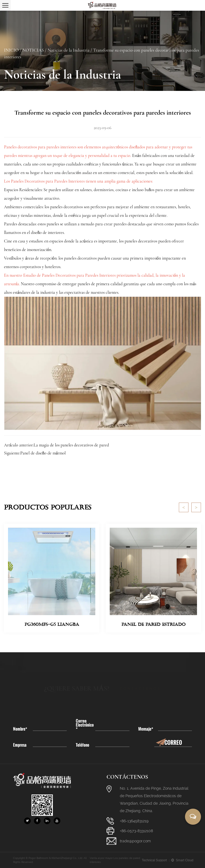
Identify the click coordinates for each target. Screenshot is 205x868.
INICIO (11, 50)
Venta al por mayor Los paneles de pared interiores (115, 860)
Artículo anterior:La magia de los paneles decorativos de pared (56, 445)
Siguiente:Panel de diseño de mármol (35, 453)
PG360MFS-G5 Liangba (52, 624)
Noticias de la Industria (68, 50)
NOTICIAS (33, 50)
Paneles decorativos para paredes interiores (41, 147)
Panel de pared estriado (153, 624)
